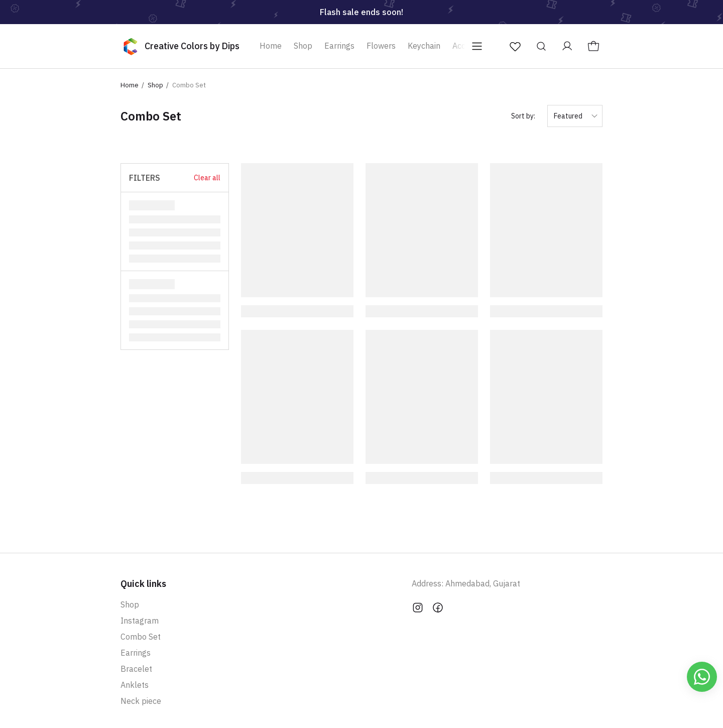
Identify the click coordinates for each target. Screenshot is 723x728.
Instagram (140, 621)
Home (271, 46)
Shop (303, 46)
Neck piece (141, 701)
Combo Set (141, 637)
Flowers (381, 46)
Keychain (424, 46)
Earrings (339, 46)
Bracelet (136, 669)
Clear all (207, 178)
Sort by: (523, 116)
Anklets (135, 685)
